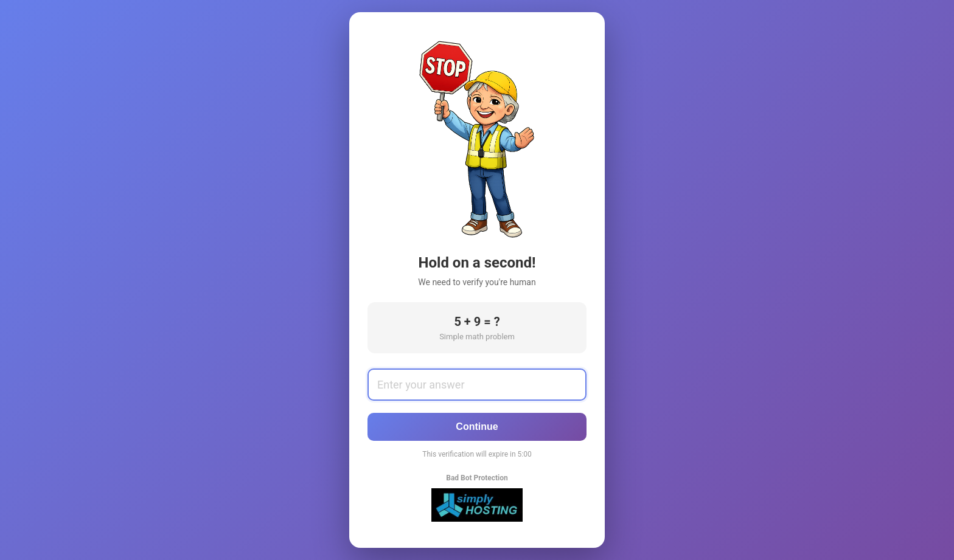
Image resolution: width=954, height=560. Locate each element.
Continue (477, 427)
